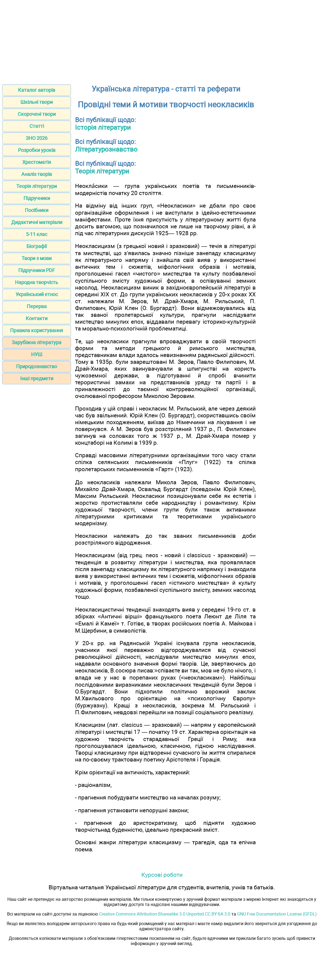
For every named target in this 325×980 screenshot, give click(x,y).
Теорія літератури (37, 186)
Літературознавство (106, 149)
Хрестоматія (37, 162)
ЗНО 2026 (37, 138)
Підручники (37, 198)
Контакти (37, 318)
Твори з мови (37, 258)
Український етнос (37, 294)
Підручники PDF (37, 270)
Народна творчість (37, 282)
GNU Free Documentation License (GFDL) (277, 914)
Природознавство (37, 366)
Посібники (37, 210)
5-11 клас (37, 234)
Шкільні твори (37, 102)
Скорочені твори (37, 114)
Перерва (37, 306)
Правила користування (37, 330)
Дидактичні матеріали (37, 222)
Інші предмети (37, 378)
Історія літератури (103, 128)
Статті (37, 126)
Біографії (37, 246)
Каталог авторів (37, 90)
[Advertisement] (162, 40)
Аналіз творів (37, 174)
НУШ (37, 354)
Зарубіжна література (37, 342)
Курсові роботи (162, 875)
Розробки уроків (37, 150)
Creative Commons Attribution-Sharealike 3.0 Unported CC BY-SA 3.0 (165, 914)
